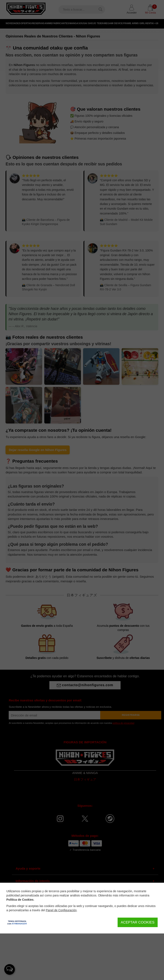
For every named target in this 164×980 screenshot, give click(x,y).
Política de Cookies (20, 900)
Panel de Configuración (61, 910)
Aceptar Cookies (138, 922)
